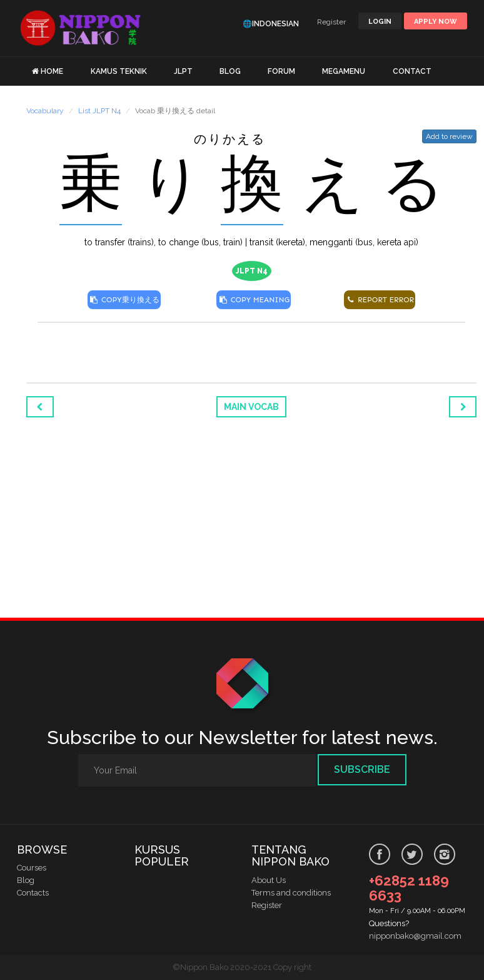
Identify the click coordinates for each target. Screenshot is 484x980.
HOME (52, 71)
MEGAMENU (344, 71)
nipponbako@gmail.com (415, 936)
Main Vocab (251, 407)
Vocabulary (45, 111)
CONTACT (412, 71)
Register (331, 22)
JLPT (183, 71)
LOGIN (380, 22)
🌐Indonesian (271, 24)
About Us (269, 880)
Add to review (449, 136)
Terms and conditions (291, 893)
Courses (32, 868)
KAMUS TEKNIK (119, 71)
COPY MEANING (254, 300)
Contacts (33, 893)
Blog (26, 880)
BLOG (230, 71)
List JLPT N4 (99, 111)
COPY (124, 300)
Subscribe (362, 769)
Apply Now (436, 22)
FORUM (281, 71)
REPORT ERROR (380, 300)
